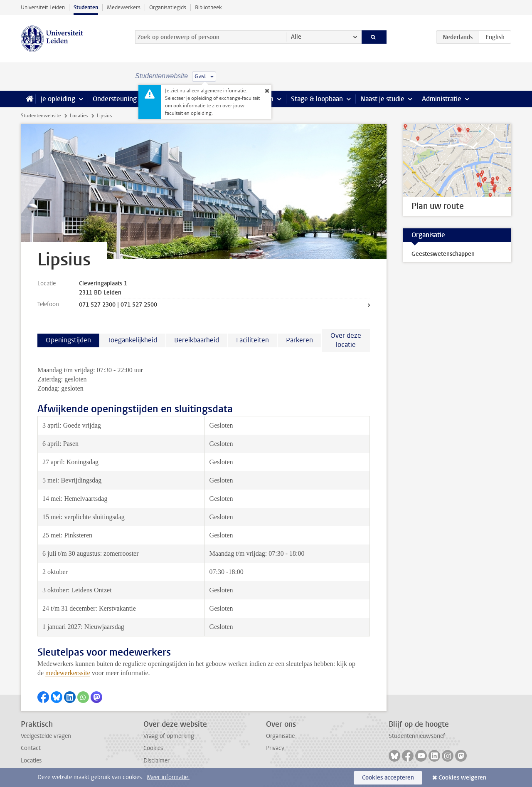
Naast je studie (382, 99)
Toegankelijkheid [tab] (133, 340)
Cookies (153, 748)
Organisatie (280, 736)
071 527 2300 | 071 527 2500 (118, 305)
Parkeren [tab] (299, 340)
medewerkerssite (68, 673)
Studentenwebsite (41, 116)
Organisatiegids (168, 7)
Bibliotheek (208, 7)
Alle (296, 37)
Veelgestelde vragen (46, 736)
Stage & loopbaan (317, 99)
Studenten (86, 7)
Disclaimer (156, 761)
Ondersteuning (115, 99)
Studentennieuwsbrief (417, 736)
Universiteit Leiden (43, 7)
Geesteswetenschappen (443, 254)
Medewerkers (124, 7)
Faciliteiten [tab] (252, 340)
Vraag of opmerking (169, 736)
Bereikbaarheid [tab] (197, 340)
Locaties (79, 116)
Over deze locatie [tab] (346, 340)
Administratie (442, 99)
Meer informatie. (168, 777)
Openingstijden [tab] (68, 340)
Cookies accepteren (388, 778)
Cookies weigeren (462, 778)
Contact (31, 748)
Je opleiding (58, 99)
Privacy (275, 748)
